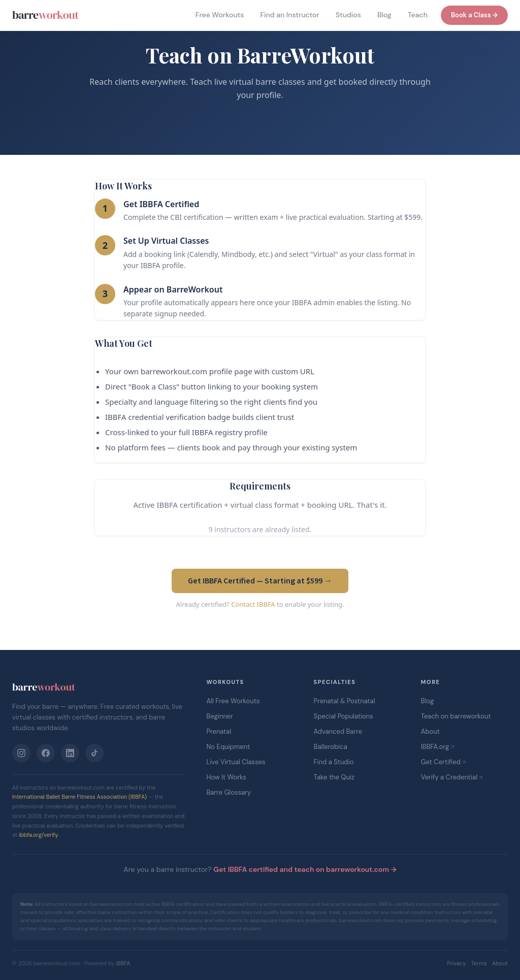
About (430, 731)
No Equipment (228, 747)
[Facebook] (46, 753)
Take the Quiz (334, 777)
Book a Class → (474, 15)
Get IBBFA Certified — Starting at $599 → (260, 581)
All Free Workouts (233, 701)
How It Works (226, 777)
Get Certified (441, 762)
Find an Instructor (289, 15)
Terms (479, 963)
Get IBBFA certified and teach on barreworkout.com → (305, 869)
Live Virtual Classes (236, 762)
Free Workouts (220, 15)
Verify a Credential (449, 777)
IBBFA (123, 963)
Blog (384, 15)
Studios (348, 15)
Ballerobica (331, 747)
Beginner (220, 716)
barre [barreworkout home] (45, 15)
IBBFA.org (435, 747)
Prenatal (219, 731)
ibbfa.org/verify (38, 835)
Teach (418, 15)
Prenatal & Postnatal (345, 701)
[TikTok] (94, 753)
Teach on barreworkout (456, 716)
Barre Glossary (229, 792)
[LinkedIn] (70, 753)
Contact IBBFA (253, 604)
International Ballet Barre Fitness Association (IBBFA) (79, 797)
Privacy (456, 963)
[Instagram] (21, 753)
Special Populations (344, 716)
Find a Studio (334, 762)
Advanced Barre (338, 731)
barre (44, 687)
